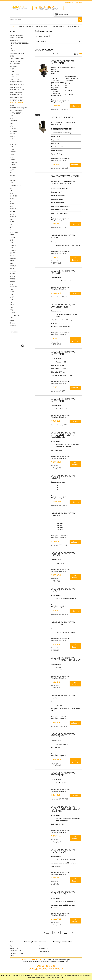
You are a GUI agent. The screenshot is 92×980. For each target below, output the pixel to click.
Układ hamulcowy (16, 87)
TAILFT (12, 305)
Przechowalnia (44, 951)
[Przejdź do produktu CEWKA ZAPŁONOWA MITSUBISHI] (43, 70)
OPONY (12, 69)
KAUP (11, 240)
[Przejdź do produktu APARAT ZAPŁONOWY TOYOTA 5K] (43, 774)
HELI (11, 206)
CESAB (12, 154)
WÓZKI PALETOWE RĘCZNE (18, 108)
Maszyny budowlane (16, 35)
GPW (11, 193)
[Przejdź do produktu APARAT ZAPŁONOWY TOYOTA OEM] (43, 850)
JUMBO (12, 235)
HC (11, 201)
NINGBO (12, 279)
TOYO (11, 310)
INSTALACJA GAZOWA (17, 53)
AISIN (11, 116)
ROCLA (12, 297)
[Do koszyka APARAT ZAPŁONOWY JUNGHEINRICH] (75, 340)
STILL (11, 302)
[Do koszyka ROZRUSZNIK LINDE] (75, 165)
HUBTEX (12, 211)
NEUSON (12, 274)
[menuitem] (13, 26)
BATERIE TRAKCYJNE (16, 38)
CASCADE (13, 149)
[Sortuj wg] (62, 54)
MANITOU (13, 263)
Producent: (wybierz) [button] (43, 36)
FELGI (12, 46)
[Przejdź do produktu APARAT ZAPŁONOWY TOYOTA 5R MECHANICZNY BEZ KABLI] (43, 807)
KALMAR (12, 237)
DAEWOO (13, 167)
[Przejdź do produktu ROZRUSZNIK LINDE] (43, 126)
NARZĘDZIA (14, 66)
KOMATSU (13, 245)
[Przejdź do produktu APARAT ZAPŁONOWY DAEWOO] (43, 272)
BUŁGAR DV (13, 144)
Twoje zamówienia (45, 946)
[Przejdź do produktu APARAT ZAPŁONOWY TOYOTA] (43, 589)
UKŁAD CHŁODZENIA (16, 82)
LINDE (12, 256)
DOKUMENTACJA (15, 40)
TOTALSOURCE (14, 315)
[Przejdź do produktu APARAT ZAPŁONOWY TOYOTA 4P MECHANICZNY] (43, 658)
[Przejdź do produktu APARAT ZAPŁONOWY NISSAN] (43, 476)
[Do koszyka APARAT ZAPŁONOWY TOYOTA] (75, 611)
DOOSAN (12, 175)
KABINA (12, 56)
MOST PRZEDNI (15, 64)
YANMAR (13, 320)
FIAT (11, 183)
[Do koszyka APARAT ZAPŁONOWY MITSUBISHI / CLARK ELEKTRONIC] (75, 464)
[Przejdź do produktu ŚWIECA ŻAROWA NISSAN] (43, 177)
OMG (11, 284)
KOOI (11, 248)
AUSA (11, 126)
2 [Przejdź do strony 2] (51, 932)
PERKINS (13, 289)
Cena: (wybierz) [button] (41, 41)
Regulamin (13, 946)
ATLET (12, 123)
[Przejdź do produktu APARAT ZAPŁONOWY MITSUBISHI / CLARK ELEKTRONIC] (43, 433)
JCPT (11, 227)
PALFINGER (13, 287)
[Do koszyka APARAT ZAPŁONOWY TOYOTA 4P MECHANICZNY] (75, 684)
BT (11, 141)
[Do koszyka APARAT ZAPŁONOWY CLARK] (75, 259)
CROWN (12, 165)
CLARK (12, 157)
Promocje (13, 326)
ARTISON (13, 129)
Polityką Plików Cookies (53, 975)
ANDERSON (13, 121)
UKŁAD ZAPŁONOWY (16, 103)
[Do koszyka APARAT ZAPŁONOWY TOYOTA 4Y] (75, 723)
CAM (11, 147)
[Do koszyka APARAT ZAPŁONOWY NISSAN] (75, 502)
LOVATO (12, 261)
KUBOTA (12, 253)
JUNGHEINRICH (15, 232)
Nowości (13, 323)
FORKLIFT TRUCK (15, 186)
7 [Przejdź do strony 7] (69, 932)
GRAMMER (13, 196)
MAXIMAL (13, 266)
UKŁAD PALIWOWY (16, 95)
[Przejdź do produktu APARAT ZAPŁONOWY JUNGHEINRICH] (43, 305)
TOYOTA (12, 313)
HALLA (12, 198)
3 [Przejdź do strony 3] (55, 932)
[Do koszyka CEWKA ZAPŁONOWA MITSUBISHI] (75, 106)
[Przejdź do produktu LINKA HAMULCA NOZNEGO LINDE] (21, 356)
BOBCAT (12, 134)
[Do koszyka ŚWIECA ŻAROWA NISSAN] (75, 224)
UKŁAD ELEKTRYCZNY (17, 84)
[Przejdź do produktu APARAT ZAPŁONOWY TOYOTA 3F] (43, 623)
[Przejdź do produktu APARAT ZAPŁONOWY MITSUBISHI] (43, 353)
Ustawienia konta (44, 948)
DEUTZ (12, 173)
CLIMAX (12, 160)
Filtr (11, 48)
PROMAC (13, 292)
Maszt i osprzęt (15, 61)
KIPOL (12, 243)
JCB (11, 224)
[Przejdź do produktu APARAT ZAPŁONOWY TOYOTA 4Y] (43, 696)
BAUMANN (13, 131)
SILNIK (12, 71)
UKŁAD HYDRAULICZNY (17, 90)
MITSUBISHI (14, 271)
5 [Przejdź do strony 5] (62, 932)
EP (10, 178)
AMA (11, 118)
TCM (11, 307)
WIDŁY (12, 105)
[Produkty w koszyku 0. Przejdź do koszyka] (62, 14)
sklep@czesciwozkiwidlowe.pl (46, 968)
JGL (11, 230)
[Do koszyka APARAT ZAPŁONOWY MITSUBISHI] (75, 388)
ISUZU (12, 222)
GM (11, 191)
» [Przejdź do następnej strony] (73, 932)
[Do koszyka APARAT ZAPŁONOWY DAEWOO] (75, 293)
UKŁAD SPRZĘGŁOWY (17, 97)
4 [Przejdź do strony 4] (58, 932)
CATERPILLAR (14, 152)
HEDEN (12, 204)
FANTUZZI (13, 180)
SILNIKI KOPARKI (15, 74)
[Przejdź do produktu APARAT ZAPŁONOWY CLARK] (43, 236)
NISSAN (12, 281)
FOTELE (12, 51)
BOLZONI (13, 136)
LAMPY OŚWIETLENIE (17, 59)
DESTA (12, 170)
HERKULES (13, 209)
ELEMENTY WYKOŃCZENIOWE (19, 43)
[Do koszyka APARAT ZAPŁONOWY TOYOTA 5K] (75, 795)
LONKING (13, 258)
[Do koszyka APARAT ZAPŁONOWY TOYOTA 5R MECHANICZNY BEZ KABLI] (75, 838)
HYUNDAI (13, 217)
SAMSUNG (13, 300)
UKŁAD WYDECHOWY (16, 100)
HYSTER (12, 214)
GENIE (12, 188)
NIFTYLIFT (13, 276)
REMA (12, 294)
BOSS (11, 139)
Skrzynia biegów (15, 77)
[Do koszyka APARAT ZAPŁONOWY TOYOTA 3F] (75, 646)
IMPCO (12, 219)
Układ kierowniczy (16, 92)
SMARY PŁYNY (14, 79)
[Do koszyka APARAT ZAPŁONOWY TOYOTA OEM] (75, 880)
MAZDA (12, 268)
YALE (11, 318)
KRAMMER (13, 250)
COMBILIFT (13, 162)
